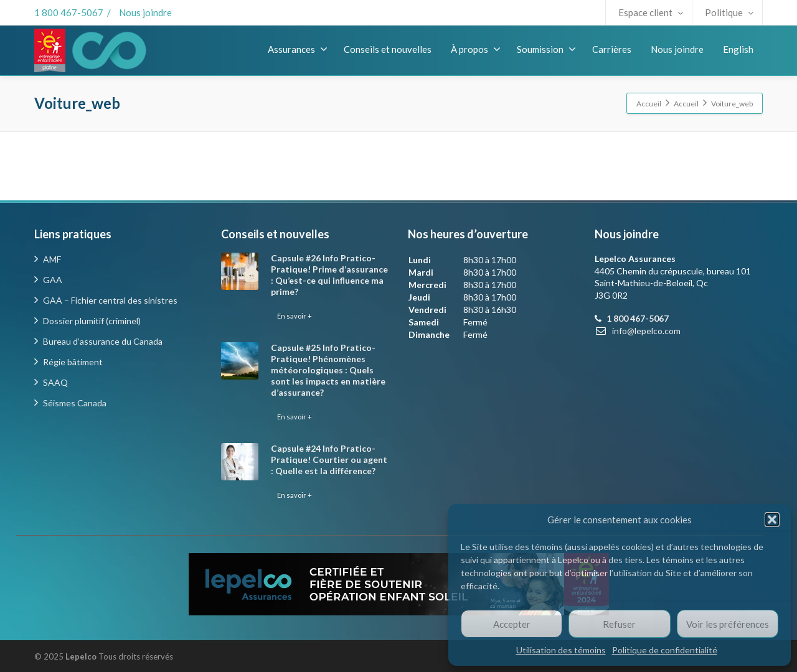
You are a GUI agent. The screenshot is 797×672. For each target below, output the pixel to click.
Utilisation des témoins (561, 650)
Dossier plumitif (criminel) (92, 321)
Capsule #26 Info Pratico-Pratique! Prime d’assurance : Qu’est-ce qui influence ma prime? (329, 275)
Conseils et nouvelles (388, 49)
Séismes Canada (75, 403)
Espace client (651, 12)
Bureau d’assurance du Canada (103, 341)
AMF (52, 259)
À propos (476, 49)
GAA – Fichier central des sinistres (110, 300)
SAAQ (55, 382)
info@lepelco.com (646, 331)
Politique (729, 12)
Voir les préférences (728, 624)
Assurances (298, 49)
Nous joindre (145, 12)
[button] (772, 520)
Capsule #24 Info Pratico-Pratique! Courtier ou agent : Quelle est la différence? (329, 460)
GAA (53, 280)
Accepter (512, 624)
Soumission (546, 49)
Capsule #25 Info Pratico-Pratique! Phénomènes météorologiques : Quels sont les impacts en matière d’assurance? (328, 370)
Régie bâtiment (73, 362)
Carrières (612, 49)
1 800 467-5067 (69, 12)
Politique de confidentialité (665, 650)
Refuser (619, 624)
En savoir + (295, 316)
